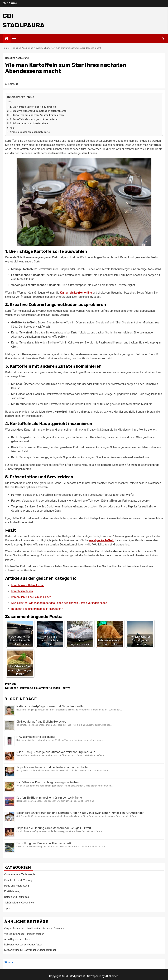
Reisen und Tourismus (17, 897)
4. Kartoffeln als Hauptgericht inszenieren (34, 119)
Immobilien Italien (22, 591)
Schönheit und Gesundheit (19, 903)
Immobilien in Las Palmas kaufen (31, 597)
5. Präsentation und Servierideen (29, 124)
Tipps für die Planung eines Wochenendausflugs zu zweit (54, 828)
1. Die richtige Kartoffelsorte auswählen (33, 107)
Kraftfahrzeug (12, 891)
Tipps (7, 908)
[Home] (7, 39)
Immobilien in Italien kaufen (28, 585)
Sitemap (9, 962)
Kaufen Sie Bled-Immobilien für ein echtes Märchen (50, 798)
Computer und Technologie (20, 874)
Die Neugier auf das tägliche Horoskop (41, 722)
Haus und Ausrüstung (17, 58)
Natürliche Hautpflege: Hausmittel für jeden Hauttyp (45, 686)
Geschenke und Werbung (18, 880)
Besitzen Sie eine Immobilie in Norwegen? (37, 609)
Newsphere (94, 976)
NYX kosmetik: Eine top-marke (36, 737)
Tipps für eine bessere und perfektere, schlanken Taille (52, 767)
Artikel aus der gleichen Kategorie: (30, 132)
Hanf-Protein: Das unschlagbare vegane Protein (48, 782)
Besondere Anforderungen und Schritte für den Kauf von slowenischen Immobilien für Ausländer (80, 813)
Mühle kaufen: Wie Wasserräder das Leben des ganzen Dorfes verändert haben (59, 603)
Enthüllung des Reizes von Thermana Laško (45, 843)
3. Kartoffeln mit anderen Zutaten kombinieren (37, 115)
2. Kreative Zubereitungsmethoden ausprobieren (38, 111)
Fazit (13, 128)
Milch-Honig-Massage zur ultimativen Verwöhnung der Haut (56, 752)
